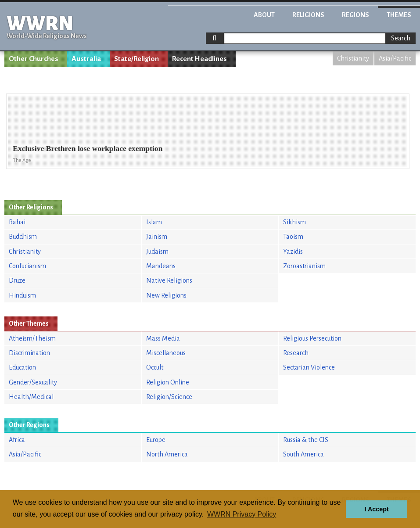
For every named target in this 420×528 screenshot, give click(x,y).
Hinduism (22, 295)
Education (22, 367)
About (264, 15)
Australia (86, 59)
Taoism (293, 237)
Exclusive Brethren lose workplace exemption (88, 148)
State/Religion (136, 59)
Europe (156, 440)
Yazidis (293, 251)
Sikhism (294, 222)
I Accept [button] (376, 509)
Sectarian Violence (309, 367)
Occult (155, 367)
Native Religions (169, 280)
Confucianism (27, 266)
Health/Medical (31, 397)
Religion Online (168, 382)
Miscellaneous (166, 353)
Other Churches (34, 59)
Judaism (157, 251)
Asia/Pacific (395, 58)
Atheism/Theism (32, 338)
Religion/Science (169, 397)
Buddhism (23, 237)
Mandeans (161, 266)
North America (167, 454)
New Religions (166, 295)
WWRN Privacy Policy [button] (242, 514)
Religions (308, 15)
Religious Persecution (312, 338)
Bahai (17, 222)
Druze (17, 280)
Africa (17, 440)
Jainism (157, 237)
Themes (399, 15)
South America (303, 454)
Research (296, 353)
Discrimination (29, 353)
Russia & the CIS (306, 440)
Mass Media (163, 338)
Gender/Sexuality (33, 382)
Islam (154, 222)
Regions (355, 15)
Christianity (353, 58)
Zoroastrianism (304, 266)
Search (401, 38)
